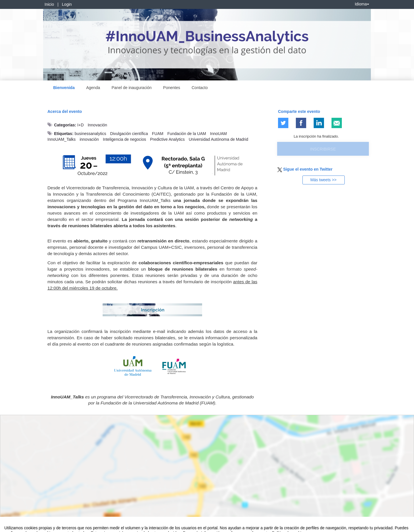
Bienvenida (64, 88)
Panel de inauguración (132, 88)
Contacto (200, 88)
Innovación (97, 125)
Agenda (93, 88)
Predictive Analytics (167, 139)
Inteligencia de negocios (124, 139)
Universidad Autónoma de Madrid (218, 139)
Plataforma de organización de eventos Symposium (210, 527)
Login (67, 4)
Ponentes (171, 88)
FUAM (158, 134)
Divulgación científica (129, 134)
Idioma (362, 4)
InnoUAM (218, 134)
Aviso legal (13, 527)
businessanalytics (90, 134)
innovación (89, 139)
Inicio (49, 4)
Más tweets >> (323, 180)
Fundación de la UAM (187, 134)
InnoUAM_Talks (62, 139)
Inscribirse (323, 149)
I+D (80, 125)
